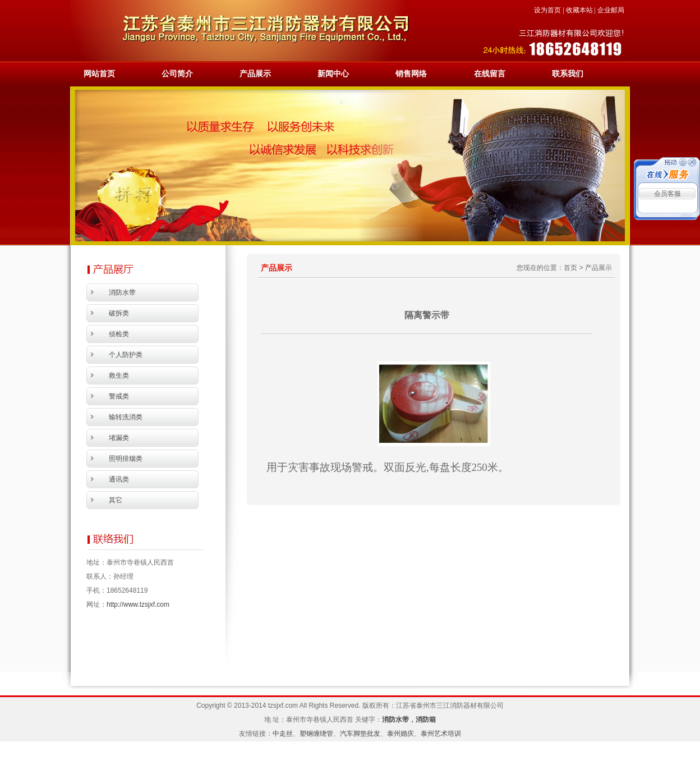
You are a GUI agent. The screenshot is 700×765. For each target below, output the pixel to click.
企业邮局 (611, 10)
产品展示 (255, 74)
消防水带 (395, 720)
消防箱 (426, 720)
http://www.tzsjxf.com (138, 604)
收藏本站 (579, 10)
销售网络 (411, 74)
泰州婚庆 (400, 734)
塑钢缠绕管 (316, 734)
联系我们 (568, 74)
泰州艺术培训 (441, 734)
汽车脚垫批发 (360, 734)
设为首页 (547, 10)
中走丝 (283, 734)
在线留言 (490, 74)
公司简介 (177, 74)
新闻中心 (333, 74)
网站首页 (99, 74)
